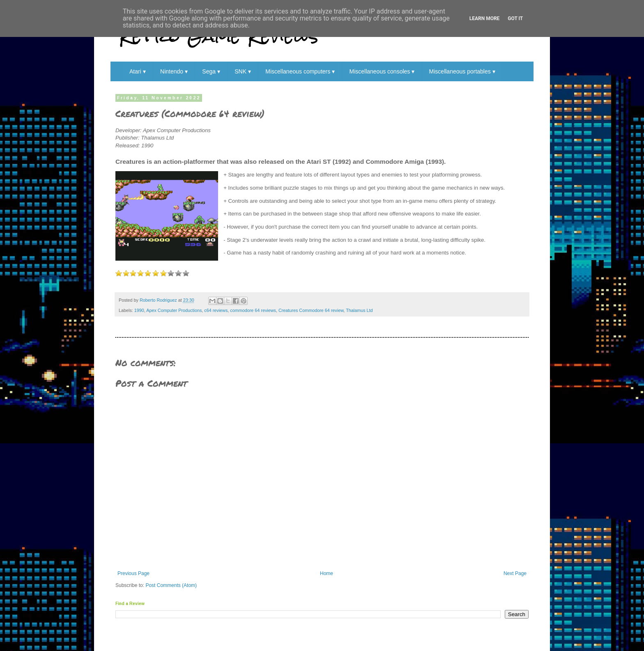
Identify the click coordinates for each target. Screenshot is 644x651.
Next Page (515, 573)
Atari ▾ (138, 71)
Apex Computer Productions (174, 310)
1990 (139, 310)
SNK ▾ (243, 71)
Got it (515, 18)
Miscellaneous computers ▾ (300, 71)
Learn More (485, 18)
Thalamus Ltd (359, 310)
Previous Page (133, 573)
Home (327, 573)
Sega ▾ (211, 71)
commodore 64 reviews (253, 310)
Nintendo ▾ (174, 71)
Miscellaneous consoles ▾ (382, 71)
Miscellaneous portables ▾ (462, 71)
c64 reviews (216, 310)
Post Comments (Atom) (171, 585)
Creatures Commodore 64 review (311, 310)
